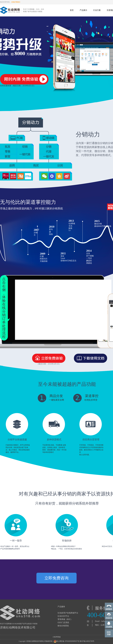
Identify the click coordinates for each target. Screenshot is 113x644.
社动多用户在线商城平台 (68, 613)
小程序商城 (56, 637)
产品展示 (83, 10)
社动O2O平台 (63, 616)
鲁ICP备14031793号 (87, 641)
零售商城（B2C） (65, 619)
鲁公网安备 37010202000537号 (66, 641)
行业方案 (97, 10)
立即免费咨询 (56, 578)
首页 (72, 10)
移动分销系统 (63, 626)
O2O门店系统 (63, 622)
